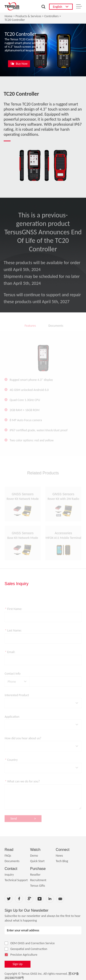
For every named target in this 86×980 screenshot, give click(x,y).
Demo (34, 856)
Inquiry (9, 875)
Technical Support (16, 880)
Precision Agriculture (21, 955)
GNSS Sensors (23, 498)
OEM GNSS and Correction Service (30, 943)
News (59, 856)
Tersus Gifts (38, 886)
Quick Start (37, 861)
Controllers (51, 16)
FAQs (8, 856)
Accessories (63, 537)
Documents (12, 861)
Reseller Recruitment (38, 877)
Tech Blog (62, 861)
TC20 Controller (15, 20)
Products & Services (28, 16)
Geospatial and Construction (26, 949)
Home (8, 16)
